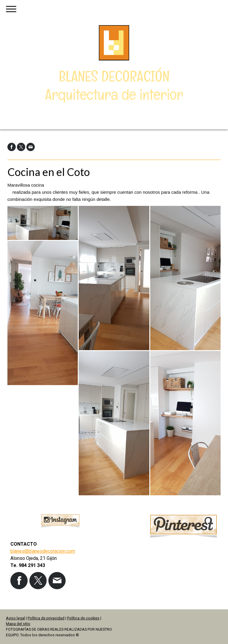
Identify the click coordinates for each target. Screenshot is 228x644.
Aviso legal (15, 618)
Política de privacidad (46, 618)
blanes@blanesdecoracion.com (43, 551)
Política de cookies (83, 618)
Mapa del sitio (18, 624)
